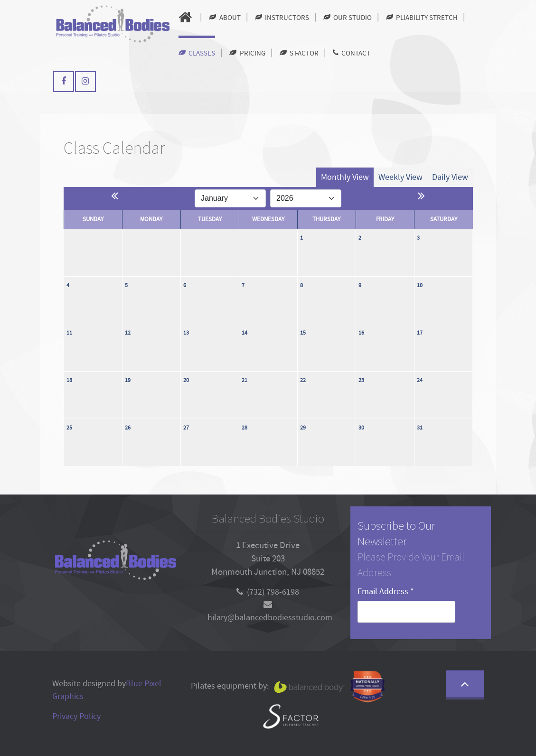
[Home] (187, 18)
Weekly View (400, 177)
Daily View (450, 177)
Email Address (386, 592)
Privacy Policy (76, 716)
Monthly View (345, 177)
